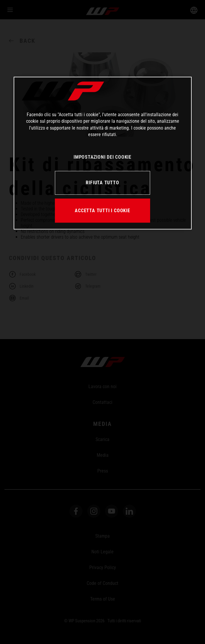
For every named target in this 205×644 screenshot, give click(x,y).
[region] (103, 153)
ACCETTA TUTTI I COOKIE (102, 211)
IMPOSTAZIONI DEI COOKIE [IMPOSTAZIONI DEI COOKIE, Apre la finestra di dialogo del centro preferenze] (102, 157)
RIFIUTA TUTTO (102, 183)
